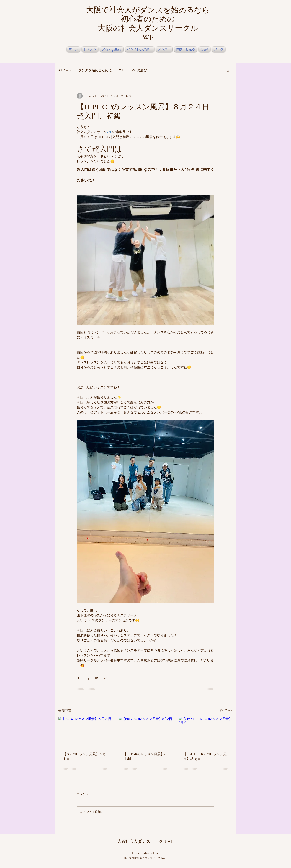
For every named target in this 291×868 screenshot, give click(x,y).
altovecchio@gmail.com (145, 853)
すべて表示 (226, 710)
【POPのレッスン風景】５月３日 (84, 756)
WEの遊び (139, 70)
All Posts (65, 70)
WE (122, 70)
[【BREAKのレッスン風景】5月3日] (146, 732)
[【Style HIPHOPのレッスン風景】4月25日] (206, 732)
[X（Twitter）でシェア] (88, 678)
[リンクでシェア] (106, 678)
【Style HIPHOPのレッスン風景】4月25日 (205, 756)
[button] (228, 70)
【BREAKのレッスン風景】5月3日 (144, 756)
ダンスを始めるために (95, 70)
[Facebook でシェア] (79, 678)
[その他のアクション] (212, 96)
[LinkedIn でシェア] (97, 678)
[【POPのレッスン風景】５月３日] (85, 732)
